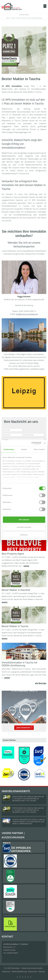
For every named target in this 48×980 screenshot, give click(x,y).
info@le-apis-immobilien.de (27, 314)
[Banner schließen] (45, 443)
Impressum (6, 971)
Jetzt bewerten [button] (23, 728)
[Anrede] (13, 430)
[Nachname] (35, 435)
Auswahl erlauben (24, 527)
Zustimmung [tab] (9, 449)
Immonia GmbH (36, 968)
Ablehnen (24, 535)
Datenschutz (33, 971)
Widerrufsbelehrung (19, 971)
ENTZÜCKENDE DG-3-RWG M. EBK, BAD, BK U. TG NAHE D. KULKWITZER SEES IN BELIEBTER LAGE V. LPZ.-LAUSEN (28, 799)
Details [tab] (24, 449)
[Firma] (24, 440)
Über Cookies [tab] (39, 449)
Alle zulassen (24, 520)
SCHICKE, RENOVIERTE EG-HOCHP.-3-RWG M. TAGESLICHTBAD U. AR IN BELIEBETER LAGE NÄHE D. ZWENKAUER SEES (29, 822)
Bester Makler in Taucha (15, 626)
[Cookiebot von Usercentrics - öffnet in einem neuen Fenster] (31, 443)
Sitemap (42, 971)
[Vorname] (13, 435)
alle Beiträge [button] (41, 683)
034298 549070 (25, 15)
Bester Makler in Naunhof (16, 590)
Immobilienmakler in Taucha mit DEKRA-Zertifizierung (20, 664)
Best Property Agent (13, 554)
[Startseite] (12, 6)
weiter (26, 566)
